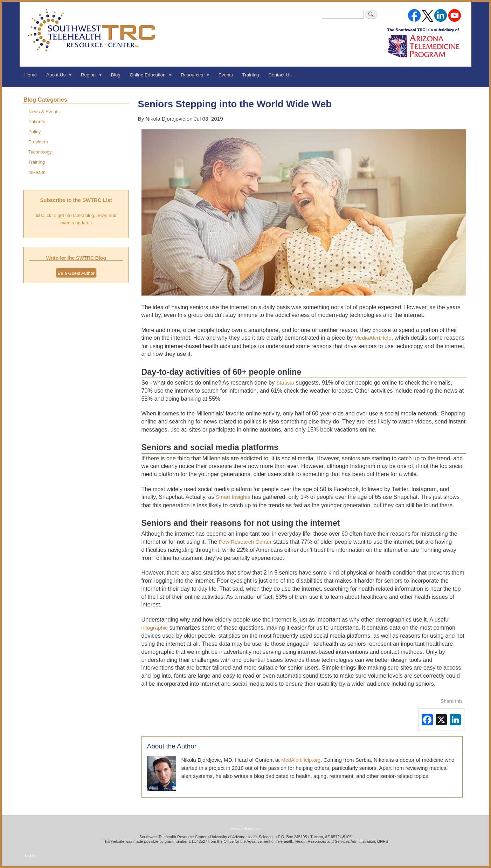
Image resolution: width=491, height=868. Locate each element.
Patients (37, 121)
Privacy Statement (245, 828)
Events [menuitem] (226, 75)
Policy (34, 132)
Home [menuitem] (30, 75)
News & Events (44, 112)
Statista (284, 383)
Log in (30, 855)
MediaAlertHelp (373, 338)
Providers (38, 142)
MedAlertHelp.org (301, 760)
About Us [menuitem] (57, 77)
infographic (155, 628)
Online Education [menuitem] (149, 77)
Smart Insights (232, 497)
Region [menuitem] (89, 77)
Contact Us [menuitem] (280, 75)
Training (37, 162)
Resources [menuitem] (193, 77)
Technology (40, 152)
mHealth (37, 172)
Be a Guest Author (76, 273)
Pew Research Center (244, 542)
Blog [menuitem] (116, 75)
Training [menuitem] (251, 75)
